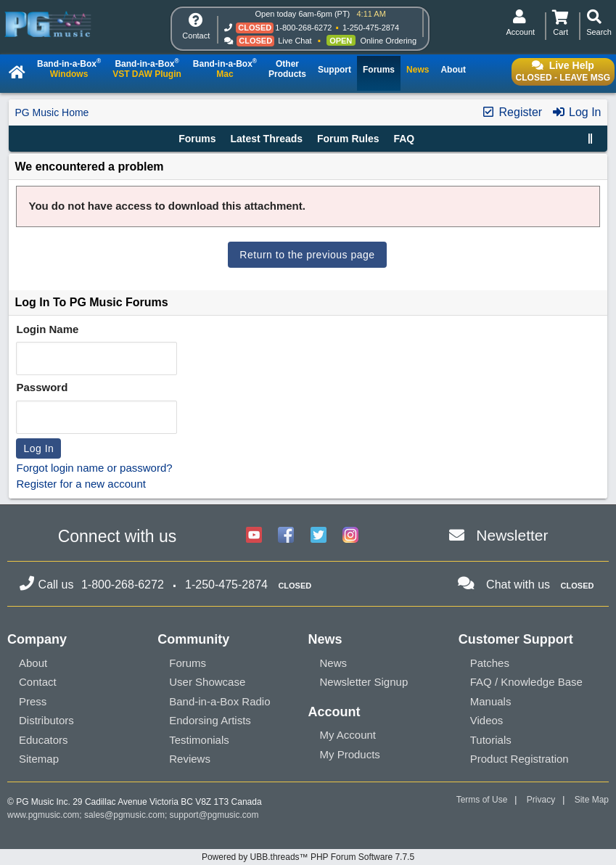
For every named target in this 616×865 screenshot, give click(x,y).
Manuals (491, 701)
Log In (576, 112)
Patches (490, 663)
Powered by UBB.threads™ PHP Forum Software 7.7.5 (308, 857)
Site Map (592, 800)
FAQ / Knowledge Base (526, 682)
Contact (38, 682)
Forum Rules (348, 139)
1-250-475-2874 (371, 28)
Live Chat (295, 41)
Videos (487, 720)
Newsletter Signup (364, 682)
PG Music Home (52, 112)
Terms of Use (482, 800)
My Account (348, 735)
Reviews (190, 759)
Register (512, 112)
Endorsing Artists (210, 720)
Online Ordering (388, 41)
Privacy (541, 800)
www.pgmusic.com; (45, 815)
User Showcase (207, 682)
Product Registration (520, 759)
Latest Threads (266, 139)
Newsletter (512, 535)
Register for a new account (81, 484)
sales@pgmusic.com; (127, 815)
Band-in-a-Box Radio (219, 701)
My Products (350, 754)
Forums (197, 139)
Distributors (46, 720)
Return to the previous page (307, 255)
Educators (44, 740)
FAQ (404, 139)
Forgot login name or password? (94, 468)
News (334, 663)
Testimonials (199, 740)
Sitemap (39, 759)
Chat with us (518, 585)
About (33, 663)
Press (33, 701)
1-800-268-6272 (303, 28)
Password (42, 387)
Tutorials (491, 740)
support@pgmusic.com (214, 815)
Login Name (47, 329)
